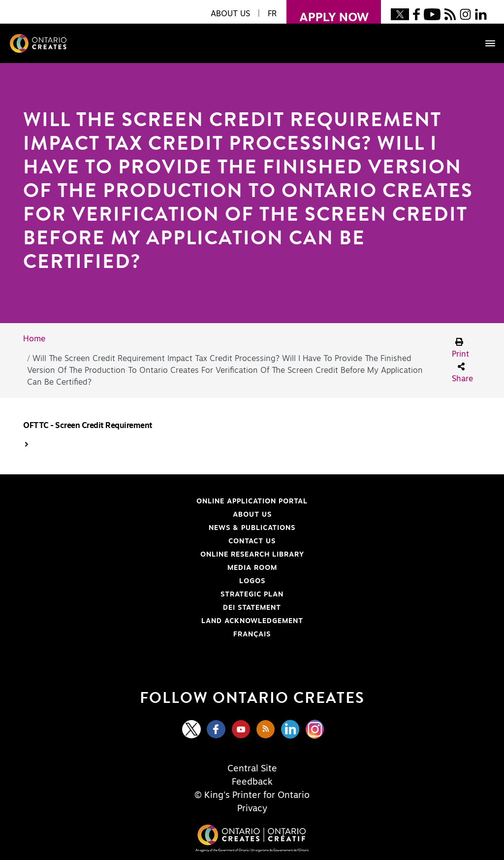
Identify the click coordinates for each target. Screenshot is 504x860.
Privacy (252, 809)
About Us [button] (230, 14)
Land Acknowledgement (167, 621)
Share (462, 373)
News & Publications (252, 528)
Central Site (252, 769)
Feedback (252, 782)
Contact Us (252, 541)
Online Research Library (168, 555)
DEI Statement (156, 608)
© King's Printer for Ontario (252, 795)
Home (34, 339)
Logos (252, 581)
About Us (252, 515)
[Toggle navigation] (485, 43)
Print (460, 348)
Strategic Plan (252, 595)
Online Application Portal (169, 501)
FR (272, 14)
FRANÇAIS (252, 634)
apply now (328, 12)
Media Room (252, 568)
